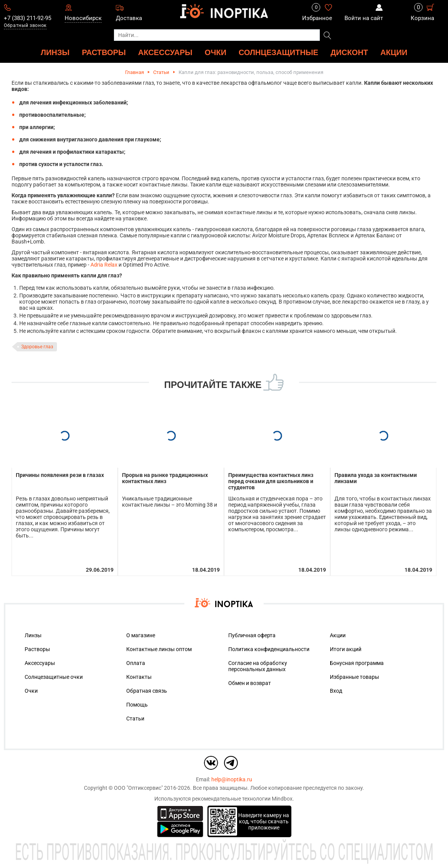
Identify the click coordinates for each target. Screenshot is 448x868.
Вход (336, 691)
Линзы (33, 635)
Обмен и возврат (250, 683)
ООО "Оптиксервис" (138, 788)
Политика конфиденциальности (269, 649)
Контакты (139, 677)
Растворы (37, 649)
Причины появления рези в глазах (60, 475)
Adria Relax (104, 265)
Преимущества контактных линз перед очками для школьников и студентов (271, 481)
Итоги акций (346, 649)
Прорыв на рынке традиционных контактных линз (165, 478)
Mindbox (282, 799)
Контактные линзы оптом (159, 649)
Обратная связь (147, 691)
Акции (394, 52)
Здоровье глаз (37, 347)
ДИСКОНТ (349, 52)
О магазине (141, 635)
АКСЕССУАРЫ (165, 52)
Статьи (161, 72)
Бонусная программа (357, 663)
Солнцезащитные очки (54, 677)
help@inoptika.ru (232, 779)
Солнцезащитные (278, 52)
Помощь (137, 705)
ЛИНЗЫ (55, 52)
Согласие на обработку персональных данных (258, 666)
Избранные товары (354, 677)
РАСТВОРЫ (104, 52)
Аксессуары (40, 663)
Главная (135, 72)
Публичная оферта (252, 635)
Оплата (136, 663)
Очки (31, 691)
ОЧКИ (216, 52)
